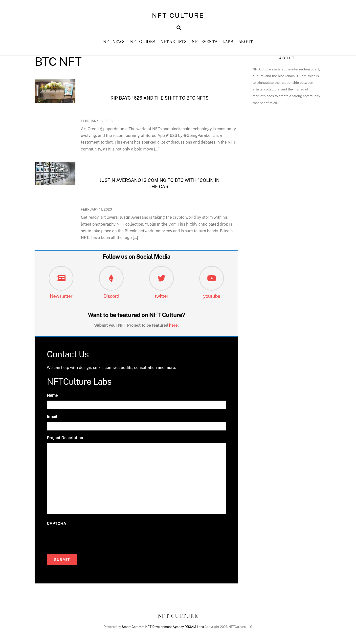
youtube (212, 296)
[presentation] (84, 539)
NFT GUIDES (143, 42)
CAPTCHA (56, 524)
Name (52, 395)
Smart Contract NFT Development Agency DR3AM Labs (163, 627)
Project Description (65, 438)
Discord (111, 296)
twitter (162, 296)
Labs (228, 42)
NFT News (114, 42)
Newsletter (61, 296)
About (246, 42)
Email (52, 417)
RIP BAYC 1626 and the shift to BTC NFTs (160, 98)
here (173, 325)
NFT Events (205, 42)
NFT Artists (174, 42)
